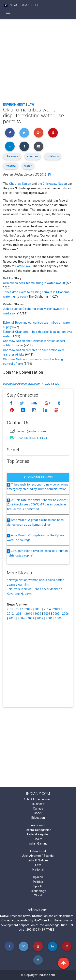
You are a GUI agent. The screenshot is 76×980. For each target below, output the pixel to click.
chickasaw (12, 156)
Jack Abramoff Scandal (38, 856)
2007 (56, 614)
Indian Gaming (38, 843)
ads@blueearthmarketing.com (21, 384)
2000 (58, 618)
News (14, 5)
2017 (19, 609)
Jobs (38, 5)
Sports (38, 886)
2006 (65, 614)
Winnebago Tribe (56, 925)
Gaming (26, 5)
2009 (38, 614)
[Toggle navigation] (8, 14)
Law (31, 104)
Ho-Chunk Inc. (43, 920)
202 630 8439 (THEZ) (32, 438)
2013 (57, 609)
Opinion (38, 877)
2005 (12, 618)
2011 (20, 614)
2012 (10, 614)
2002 (40, 618)
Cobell (38, 813)
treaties (11, 166)
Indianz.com (47, 975)
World (38, 895)
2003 (31, 618)
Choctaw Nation (20, 184)
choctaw (33, 156)
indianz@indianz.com (32, 431)
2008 (47, 614)
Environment (14, 104)
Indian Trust (38, 851)
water (28, 166)
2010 (29, 614)
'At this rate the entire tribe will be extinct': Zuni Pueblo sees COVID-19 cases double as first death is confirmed (37, 504)
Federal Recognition (38, 830)
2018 (10, 609)
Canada (38, 808)
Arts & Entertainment (38, 799)
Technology (38, 891)
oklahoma (53, 156)
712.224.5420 (50, 384)
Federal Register (38, 834)
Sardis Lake (23, 266)
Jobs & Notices (38, 860)
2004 (21, 618)
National (38, 869)
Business (38, 804)
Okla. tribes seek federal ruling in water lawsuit (34, 283)
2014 (47, 609)
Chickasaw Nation (55, 184)
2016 (29, 609)
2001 (49, 618)
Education (38, 818)
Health (38, 839)
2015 (38, 609)
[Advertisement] (38, 59)
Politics (38, 882)
